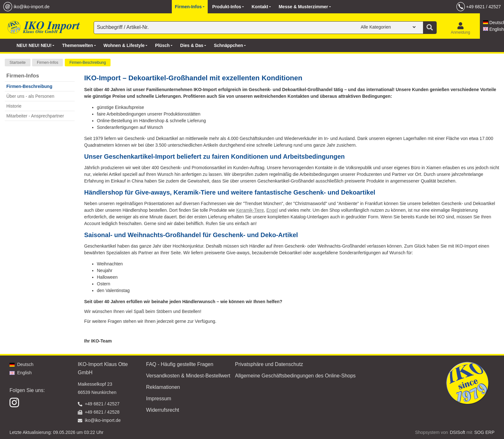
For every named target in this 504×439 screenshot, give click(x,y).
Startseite (18, 63)
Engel (272, 210)
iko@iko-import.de (32, 7)
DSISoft (458, 432)
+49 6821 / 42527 (484, 7)
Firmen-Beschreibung (88, 63)
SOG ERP (484, 432)
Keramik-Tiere (250, 210)
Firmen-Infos (47, 63)
